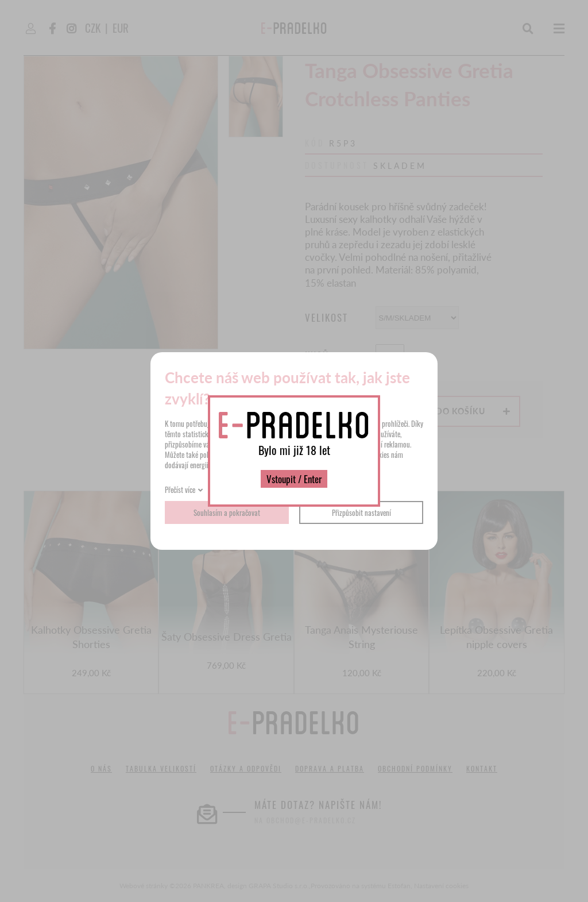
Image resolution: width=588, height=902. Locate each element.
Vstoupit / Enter (294, 479)
